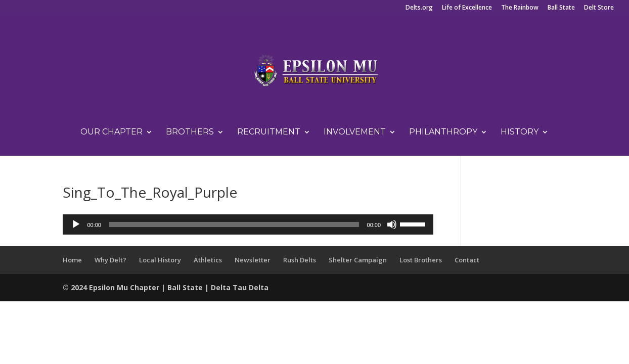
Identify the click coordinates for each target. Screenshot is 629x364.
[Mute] (392, 224)
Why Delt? (110, 260)
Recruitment (269, 132)
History (520, 132)
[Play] (76, 224)
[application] (248, 224)
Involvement (355, 132)
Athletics (208, 260)
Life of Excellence (467, 8)
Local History (160, 260)
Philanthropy (443, 132)
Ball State (561, 8)
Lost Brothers (421, 260)
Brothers (190, 132)
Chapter (146, 287)
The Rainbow (520, 8)
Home (72, 260)
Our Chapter (111, 132)
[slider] (234, 224)
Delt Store (599, 8)
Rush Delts (300, 260)
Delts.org (419, 8)
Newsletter (253, 260)
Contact (467, 260)
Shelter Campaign (358, 260)
